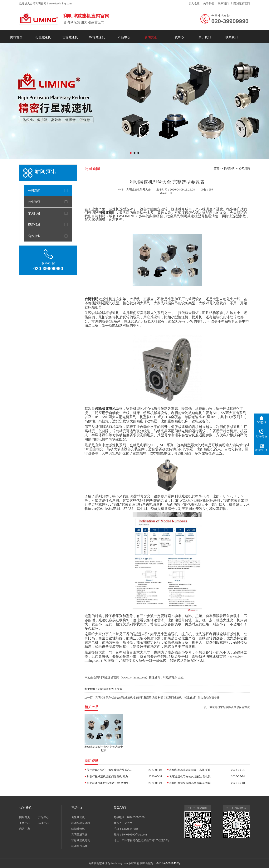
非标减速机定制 (81, 840)
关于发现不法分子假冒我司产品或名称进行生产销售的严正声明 (110, 770)
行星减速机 (43, 37)
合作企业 (34, 236)
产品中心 (124, 37)
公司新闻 (34, 190)
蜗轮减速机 (97, 37)
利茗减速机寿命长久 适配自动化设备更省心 (193, 776)
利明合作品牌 (79, 846)
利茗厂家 (25, 829)
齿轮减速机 (70, 37)
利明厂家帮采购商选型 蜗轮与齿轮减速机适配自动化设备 (193, 783)
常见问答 (34, 213)
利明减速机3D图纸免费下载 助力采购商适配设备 (110, 783)
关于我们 (209, 3)
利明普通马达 (79, 835)
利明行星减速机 (81, 823)
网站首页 (16, 37)
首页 (216, 169)
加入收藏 (194, 3)
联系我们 (223, 3)
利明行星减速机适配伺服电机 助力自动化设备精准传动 (110, 776)
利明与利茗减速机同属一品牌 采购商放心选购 (193, 770)
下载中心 (178, 37)
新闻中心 (44, 823)
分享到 (164, 193)
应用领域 (34, 225)
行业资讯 (34, 202)
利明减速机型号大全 (110, 689)
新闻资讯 (151, 37)
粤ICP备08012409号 (169, 863)
